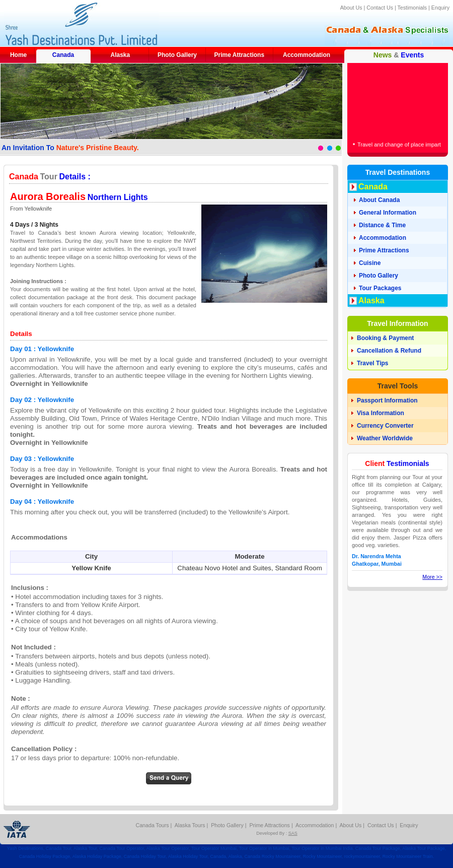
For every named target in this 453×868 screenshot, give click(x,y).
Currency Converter (385, 426)
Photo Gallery (177, 55)
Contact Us (380, 8)
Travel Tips (372, 363)
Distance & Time (382, 225)
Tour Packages (380, 288)
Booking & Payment (385, 338)
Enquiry (440, 8)
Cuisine (370, 263)
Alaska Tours (190, 825)
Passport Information (387, 400)
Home (18, 55)
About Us (351, 8)
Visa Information (381, 413)
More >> (432, 577)
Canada (63, 55)
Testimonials (412, 8)
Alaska (120, 55)
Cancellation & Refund (389, 351)
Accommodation (307, 55)
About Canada (379, 200)
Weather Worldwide (385, 438)
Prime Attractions (240, 55)
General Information (388, 213)
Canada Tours (153, 825)
